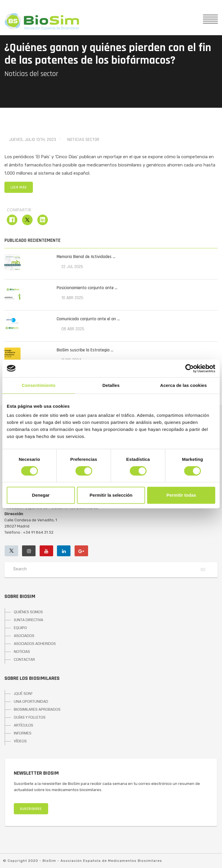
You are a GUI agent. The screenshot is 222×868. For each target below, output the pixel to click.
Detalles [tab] (111, 385)
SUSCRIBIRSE (31, 809)
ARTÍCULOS (23, 725)
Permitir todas (181, 495)
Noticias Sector (83, 140)
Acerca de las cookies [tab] (183, 385)
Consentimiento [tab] (39, 385)
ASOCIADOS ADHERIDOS (35, 644)
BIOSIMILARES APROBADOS (37, 709)
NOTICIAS (22, 652)
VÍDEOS (20, 741)
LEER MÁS (19, 187)
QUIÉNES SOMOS (28, 612)
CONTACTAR (24, 660)
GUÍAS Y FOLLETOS (30, 717)
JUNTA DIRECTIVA (28, 620)
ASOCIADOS (24, 636)
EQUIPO (20, 628)
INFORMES (23, 733)
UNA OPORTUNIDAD (31, 702)
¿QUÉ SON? (23, 694)
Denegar (41, 495)
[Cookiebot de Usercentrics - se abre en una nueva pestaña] (190, 368)
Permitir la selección (111, 495)
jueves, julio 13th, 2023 (33, 140)
